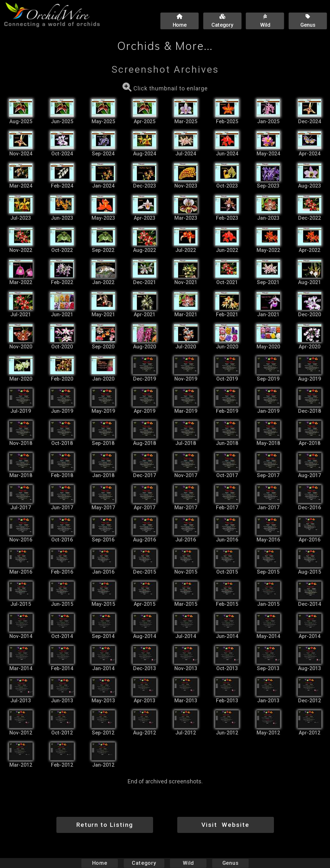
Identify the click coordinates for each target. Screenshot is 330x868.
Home (100, 863)
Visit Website (225, 825)
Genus (230, 863)
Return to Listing (105, 825)
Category (144, 863)
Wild (188, 863)
